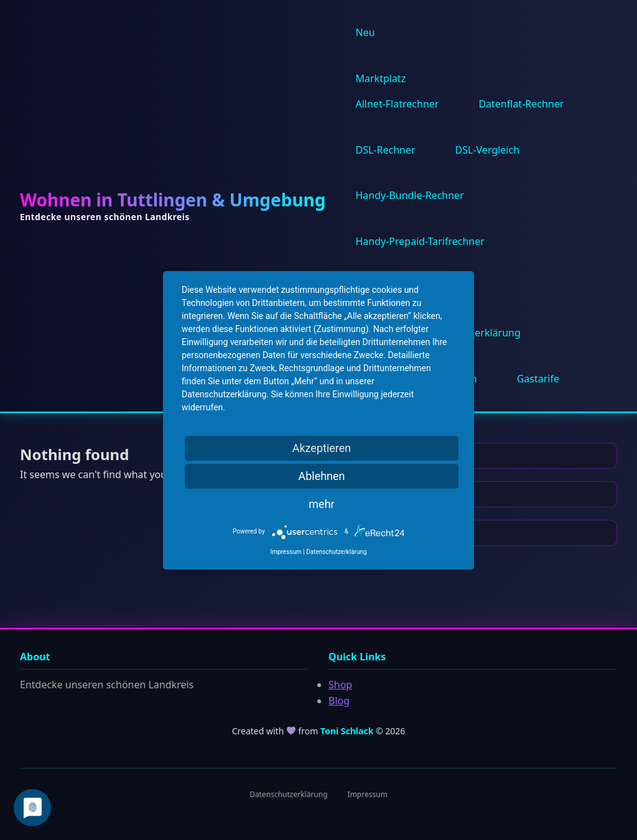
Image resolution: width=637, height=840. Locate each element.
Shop (340, 685)
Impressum (368, 794)
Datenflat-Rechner (521, 104)
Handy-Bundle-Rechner (410, 195)
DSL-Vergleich (487, 150)
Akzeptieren (322, 448)
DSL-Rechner (386, 150)
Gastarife (538, 379)
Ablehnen (321, 476)
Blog (339, 701)
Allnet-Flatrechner (398, 104)
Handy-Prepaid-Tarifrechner (420, 241)
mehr (321, 504)
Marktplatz (381, 78)
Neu (365, 32)
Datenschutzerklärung (288, 794)
